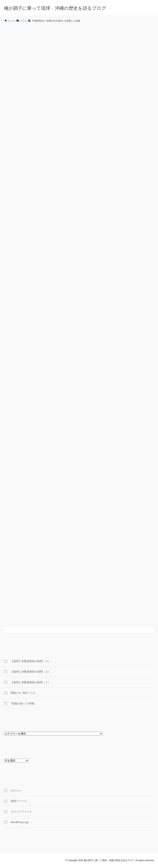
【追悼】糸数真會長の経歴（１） (31, 682)
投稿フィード (19, 801)
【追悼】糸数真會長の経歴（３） (31, 661)
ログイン (16, 791)
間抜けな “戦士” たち (23, 693)
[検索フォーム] (75, 630)
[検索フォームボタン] (151, 630)
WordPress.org (20, 822)
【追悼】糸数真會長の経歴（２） (31, 672)
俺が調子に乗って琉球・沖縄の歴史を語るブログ (55, 8)
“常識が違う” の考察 (23, 703)
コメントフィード (21, 812)
